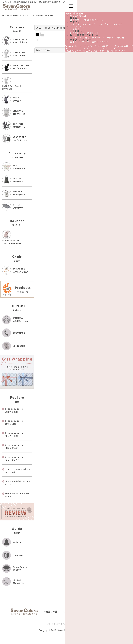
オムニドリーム (95, 20)
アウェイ (75, 29)
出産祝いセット (78, 33)
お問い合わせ (107, 51)
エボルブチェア (100, 42)
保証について (108, 47)
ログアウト (120, 51)
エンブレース (77, 26)
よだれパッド (77, 37)
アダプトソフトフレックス (84, 24)
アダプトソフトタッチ (111, 24)
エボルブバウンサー (81, 42)
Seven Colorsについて (73, 47)
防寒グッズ (91, 37)
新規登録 (79, 13)
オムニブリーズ (78, 20)
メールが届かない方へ (88, 51)
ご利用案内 (71, 51)
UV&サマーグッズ (107, 37)
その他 (120, 37)
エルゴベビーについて (94, 47)
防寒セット (93, 33)
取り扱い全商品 (78, 16)
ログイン (69, 13)
